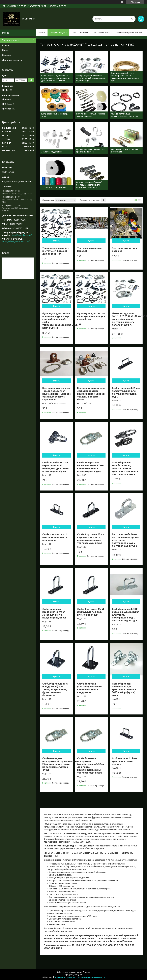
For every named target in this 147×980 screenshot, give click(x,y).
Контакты (85, 33)
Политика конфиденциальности (91, 977)
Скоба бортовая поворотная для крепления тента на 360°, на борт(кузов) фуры (124, 689)
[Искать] (132, 19)
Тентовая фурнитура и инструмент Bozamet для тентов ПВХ (56, 251)
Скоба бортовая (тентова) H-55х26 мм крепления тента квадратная (90, 688)
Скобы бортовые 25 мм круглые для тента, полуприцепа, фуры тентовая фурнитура (91, 539)
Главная (42, 33)
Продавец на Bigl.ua (73, 975)
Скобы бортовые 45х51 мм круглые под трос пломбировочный (91, 612)
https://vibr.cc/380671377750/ (16, 241)
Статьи (6, 45)
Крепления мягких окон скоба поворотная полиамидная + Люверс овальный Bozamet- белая (91, 394)
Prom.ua (86, 972)
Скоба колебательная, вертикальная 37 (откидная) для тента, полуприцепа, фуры (56, 467)
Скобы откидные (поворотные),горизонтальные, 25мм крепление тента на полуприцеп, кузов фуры (61, 764)
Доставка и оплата (103, 33)
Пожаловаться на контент (65, 977)
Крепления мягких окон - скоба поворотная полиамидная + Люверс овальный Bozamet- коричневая (56, 394)
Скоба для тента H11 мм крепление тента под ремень (55, 537)
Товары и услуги (57, 33)
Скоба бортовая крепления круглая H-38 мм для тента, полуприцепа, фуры (55, 613)
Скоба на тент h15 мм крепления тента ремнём (124, 761)
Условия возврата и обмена (129, 33)
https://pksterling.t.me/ (21, 235)
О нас (73, 33)
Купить (57, 241)
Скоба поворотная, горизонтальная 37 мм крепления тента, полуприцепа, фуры (90, 467)
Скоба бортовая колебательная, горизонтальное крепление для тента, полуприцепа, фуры (125, 468)
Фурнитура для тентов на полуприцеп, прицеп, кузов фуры (91, 316)
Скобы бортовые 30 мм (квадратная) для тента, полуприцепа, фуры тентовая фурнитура (56, 689)
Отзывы (6, 55)
